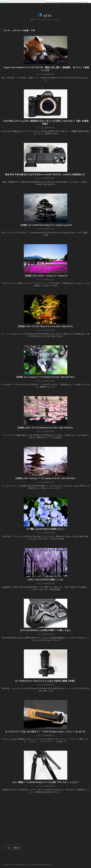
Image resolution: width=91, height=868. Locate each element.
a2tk (45, 15)
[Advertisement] (45, 819)
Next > (17, 848)
